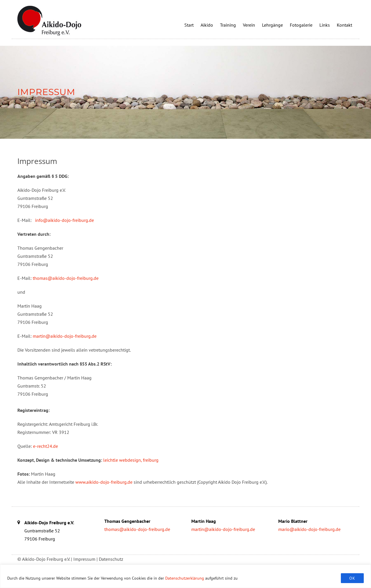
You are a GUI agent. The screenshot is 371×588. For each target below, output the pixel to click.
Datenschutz (111, 559)
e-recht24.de (46, 446)
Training (228, 25)
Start (189, 25)
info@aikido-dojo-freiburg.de (64, 220)
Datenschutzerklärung (185, 578)
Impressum (84, 559)
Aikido (207, 25)
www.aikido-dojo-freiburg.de (104, 482)
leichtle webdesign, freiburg (131, 460)
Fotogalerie (301, 25)
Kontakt (344, 25)
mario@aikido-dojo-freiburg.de (309, 529)
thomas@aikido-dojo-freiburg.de (66, 278)
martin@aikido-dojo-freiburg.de (65, 336)
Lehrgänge (272, 25)
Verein (249, 25)
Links (325, 25)
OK (352, 578)
